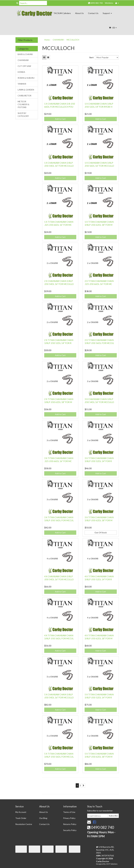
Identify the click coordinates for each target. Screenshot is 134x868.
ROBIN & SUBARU (26, 78)
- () (113, 28)
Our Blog (43, 818)
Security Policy (70, 830)
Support (107, 13)
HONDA (21, 72)
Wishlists (109, 3)
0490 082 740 (95, 3)
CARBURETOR (24, 96)
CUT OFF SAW (24, 66)
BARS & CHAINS (25, 54)
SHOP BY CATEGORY (23, 115)
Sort (91, 57)
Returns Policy (70, 824)
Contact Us (93, 13)
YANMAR (22, 84)
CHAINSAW (23, 60)
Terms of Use (69, 812)
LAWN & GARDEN (26, 90)
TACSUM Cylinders (62, 13)
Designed (100, 864)
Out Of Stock (101, 533)
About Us (79, 13)
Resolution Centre (24, 824)
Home (47, 40)
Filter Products (25, 40)
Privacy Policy (69, 818)
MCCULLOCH (73, 40)
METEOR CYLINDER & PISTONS (23, 104)
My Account (21, 812)
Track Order (21, 818)
